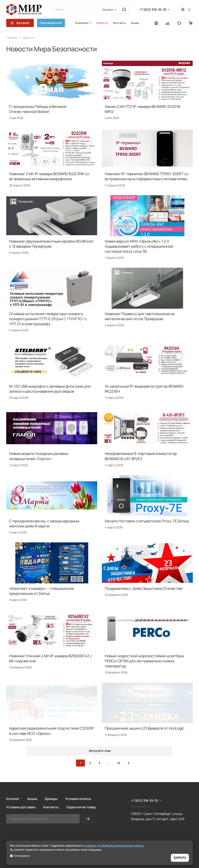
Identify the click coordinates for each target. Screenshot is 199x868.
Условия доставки (21, 807)
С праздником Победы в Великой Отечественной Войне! (38, 109)
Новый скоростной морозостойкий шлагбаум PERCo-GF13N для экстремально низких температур (144, 661)
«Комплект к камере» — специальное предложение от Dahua (41, 591)
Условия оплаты (78, 799)
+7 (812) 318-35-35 (153, 10)
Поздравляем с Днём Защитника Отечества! (144, 588)
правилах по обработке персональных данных (114, 846)
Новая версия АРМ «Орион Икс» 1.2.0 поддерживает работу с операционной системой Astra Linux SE (139, 246)
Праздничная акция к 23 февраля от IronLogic (145, 728)
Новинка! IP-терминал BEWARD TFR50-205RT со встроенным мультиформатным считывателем (147, 176)
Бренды (51, 799)
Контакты (51, 807)
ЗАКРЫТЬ (180, 858)
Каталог (13, 799)
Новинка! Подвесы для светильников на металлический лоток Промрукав (140, 316)
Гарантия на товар (81, 807)
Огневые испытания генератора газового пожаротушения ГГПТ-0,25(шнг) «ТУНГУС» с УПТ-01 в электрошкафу (48, 319)
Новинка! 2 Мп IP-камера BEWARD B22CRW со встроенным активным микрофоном (49, 176)
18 (119, 763)
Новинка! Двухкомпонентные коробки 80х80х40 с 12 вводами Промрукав (51, 244)
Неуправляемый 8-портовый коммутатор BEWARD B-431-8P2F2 (141, 456)
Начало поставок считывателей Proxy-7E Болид (147, 521)
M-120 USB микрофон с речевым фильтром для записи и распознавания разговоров (50, 389)
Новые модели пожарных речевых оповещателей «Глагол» (39, 456)
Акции (32, 799)
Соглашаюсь (20, 856)
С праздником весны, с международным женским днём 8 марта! (44, 524)
